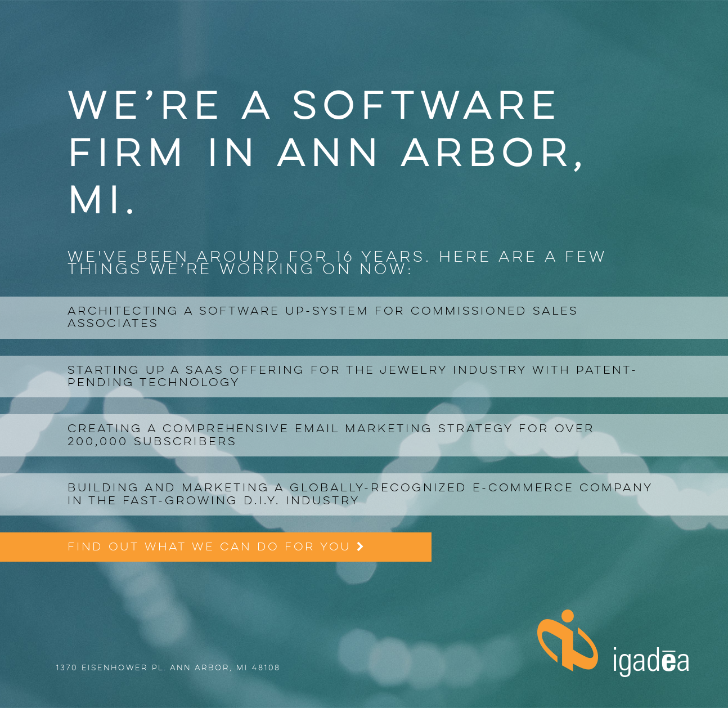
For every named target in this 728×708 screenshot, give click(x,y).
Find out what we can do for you (216, 547)
